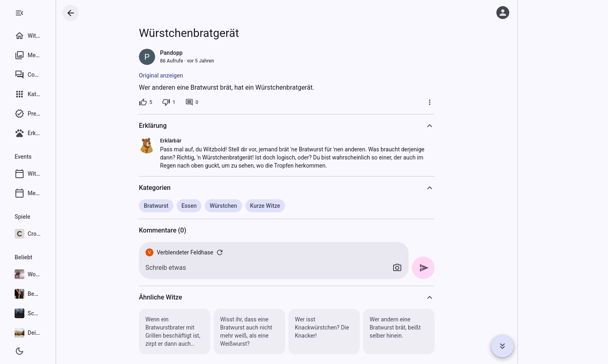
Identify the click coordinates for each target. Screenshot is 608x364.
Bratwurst (181, 206)
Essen (213, 206)
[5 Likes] (170, 102)
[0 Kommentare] (216, 102)
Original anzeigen (185, 75)
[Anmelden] (503, 13)
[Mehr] (454, 102)
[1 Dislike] (193, 102)
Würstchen (248, 206)
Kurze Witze (289, 206)
